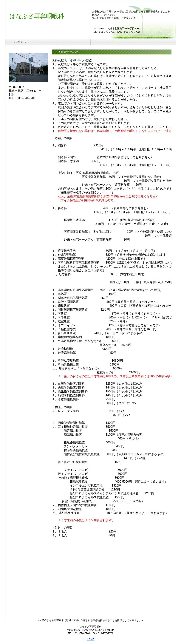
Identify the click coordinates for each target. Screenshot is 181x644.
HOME (91, 639)
